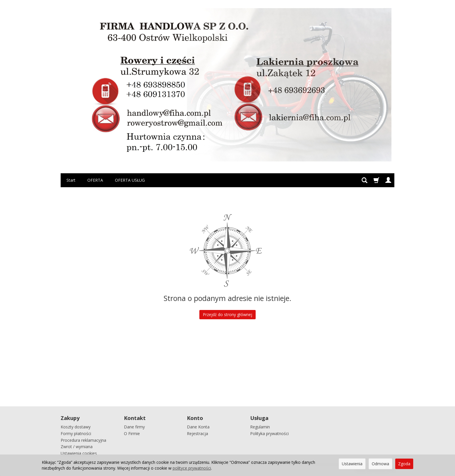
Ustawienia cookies (79, 453)
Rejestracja (197, 433)
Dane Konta (198, 427)
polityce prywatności (192, 468)
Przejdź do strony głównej (228, 314)
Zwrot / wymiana (77, 447)
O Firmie (132, 433)
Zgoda (404, 464)
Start (71, 180)
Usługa (259, 418)
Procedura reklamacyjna (83, 440)
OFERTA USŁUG (130, 180)
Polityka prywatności (269, 433)
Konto (195, 418)
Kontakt (135, 418)
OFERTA (95, 180)
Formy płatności (76, 433)
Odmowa (380, 464)
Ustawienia (352, 464)
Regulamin (260, 427)
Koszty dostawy (76, 427)
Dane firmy (134, 427)
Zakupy (70, 418)
